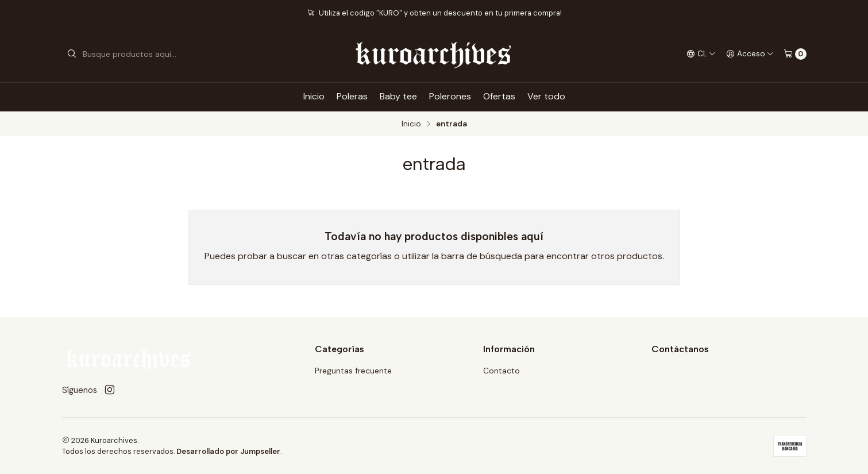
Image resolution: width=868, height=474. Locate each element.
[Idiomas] (701, 54)
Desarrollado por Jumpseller (228, 451)
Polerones (450, 96)
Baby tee (398, 96)
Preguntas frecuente (353, 371)
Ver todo (546, 96)
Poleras (352, 96)
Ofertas (499, 96)
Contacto (501, 371)
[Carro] (795, 54)
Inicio (314, 96)
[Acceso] (750, 54)
